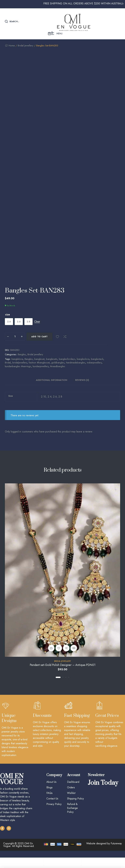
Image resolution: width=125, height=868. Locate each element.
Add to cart (40, 343)
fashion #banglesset (39, 369)
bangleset (39, 366)
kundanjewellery (41, 373)
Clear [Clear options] (37, 328)
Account (62, 865)
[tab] (53, 387)
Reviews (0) (82, 387)
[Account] (62, 861)
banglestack (97, 366)
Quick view (74, 655)
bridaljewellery (20, 369)
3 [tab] (66, 684)
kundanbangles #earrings (18, 373)
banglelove (17, 366)
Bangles (22, 361)
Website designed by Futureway (104, 850)
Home (12, 46)
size (8, 321)
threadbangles (58, 373)
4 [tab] (69, 684)
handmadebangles (76, 369)
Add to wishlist (57, 343)
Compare (65, 343)
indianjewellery (94, 369)
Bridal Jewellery (26, 46)
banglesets (52, 366)
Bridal (8, 369)
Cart (101, 865)
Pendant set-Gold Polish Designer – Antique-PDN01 (63, 672)
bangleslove (83, 366)
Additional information (52, 387)
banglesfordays (67, 366)
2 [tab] (63, 684)
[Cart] (101, 861)
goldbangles (58, 369)
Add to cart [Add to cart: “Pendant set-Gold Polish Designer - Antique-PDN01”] (51, 655)
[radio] (9, 328)
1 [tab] (58, 684)
